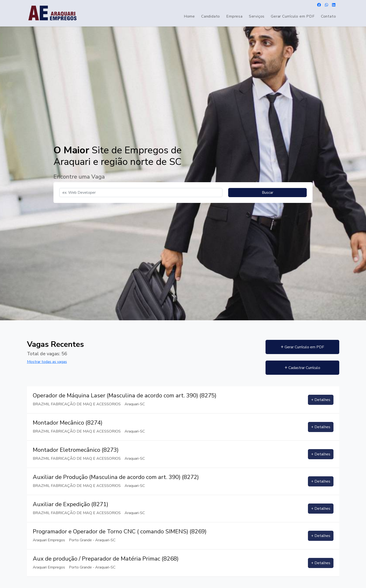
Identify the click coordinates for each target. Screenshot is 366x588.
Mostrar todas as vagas (47, 362)
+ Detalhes (321, 400)
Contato (329, 16)
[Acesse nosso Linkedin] (334, 5)
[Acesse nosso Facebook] (319, 5)
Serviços (257, 16)
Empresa (234, 16)
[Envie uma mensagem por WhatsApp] (326, 5)
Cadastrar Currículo (303, 367)
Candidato (211, 16)
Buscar (268, 193)
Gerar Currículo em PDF (293, 16)
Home (189, 16)
